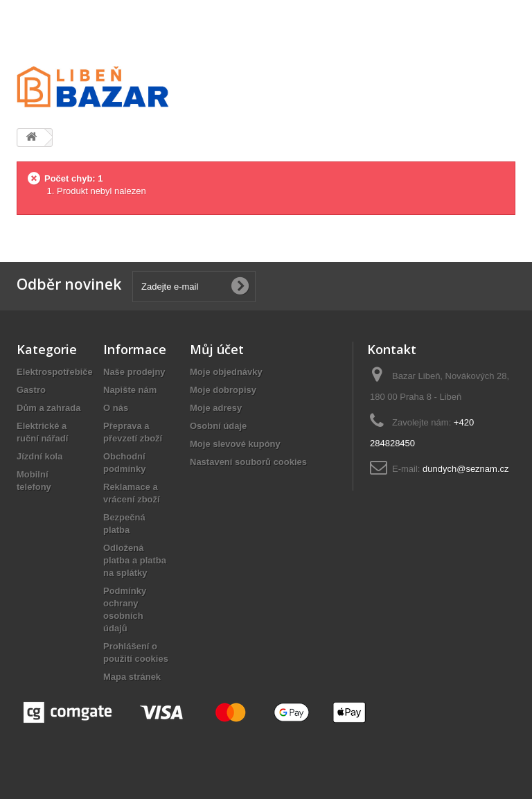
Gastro (31, 390)
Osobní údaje (218, 426)
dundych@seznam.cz (465, 469)
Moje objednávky (226, 372)
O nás (116, 408)
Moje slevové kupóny (235, 444)
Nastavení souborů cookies (248, 462)
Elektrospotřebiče (55, 372)
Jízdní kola (39, 456)
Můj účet (217, 349)
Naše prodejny (134, 372)
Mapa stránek (132, 677)
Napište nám (130, 390)
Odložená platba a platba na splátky (135, 560)
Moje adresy (216, 408)
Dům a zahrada (48, 408)
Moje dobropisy (223, 390)
